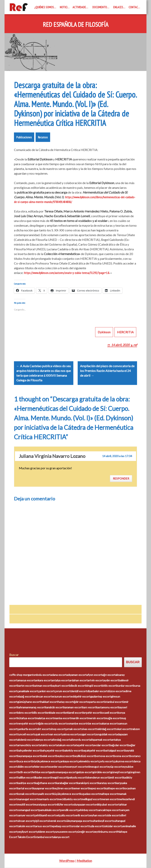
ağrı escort (109, 675)
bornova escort (104, 756)
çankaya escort (68, 761)
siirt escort (43, 729)
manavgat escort (28, 799)
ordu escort (59, 724)
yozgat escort (87, 734)
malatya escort (45, 718)
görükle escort (102, 772)
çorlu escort (106, 761)
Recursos (43, 137)
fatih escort (24, 772)
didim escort (25, 767)
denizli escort (79, 691)
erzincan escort (42, 697)
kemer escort (81, 788)
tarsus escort (42, 826)
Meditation (84, 861)
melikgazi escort (91, 799)
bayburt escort (60, 686)
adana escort (58, 675)
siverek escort (56, 821)
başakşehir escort (93, 751)
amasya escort (26, 680)
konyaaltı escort (43, 794)
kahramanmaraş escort (31, 707)
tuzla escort (96, 826)
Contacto (135, 7)
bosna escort (122, 756)
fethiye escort (40, 772)
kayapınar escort (43, 788)
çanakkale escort (28, 691)
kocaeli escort (109, 713)
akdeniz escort (26, 740)
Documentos (100, 7)
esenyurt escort (76, 767)
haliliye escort (26, 778)
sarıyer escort (26, 815)
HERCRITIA (125, 332)
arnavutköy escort (29, 745)
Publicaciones (24, 137)
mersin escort (96, 718)
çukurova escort (123, 761)
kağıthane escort (45, 783)
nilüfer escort (64, 805)
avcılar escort (101, 745)
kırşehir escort (92, 713)
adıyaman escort (76, 675)
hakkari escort (49, 702)
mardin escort (79, 718)
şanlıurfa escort (27, 729)
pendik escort (69, 810)
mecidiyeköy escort (70, 799)
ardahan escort (78, 680)
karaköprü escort (87, 783)
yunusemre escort (65, 832)
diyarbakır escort (97, 691)
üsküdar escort (112, 826)
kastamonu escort (107, 707)
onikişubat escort (105, 805)
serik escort (81, 815)
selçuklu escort (65, 815)
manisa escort (62, 718)
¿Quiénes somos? (45, 7)
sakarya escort (109, 724)
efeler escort (40, 767)
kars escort (89, 707)
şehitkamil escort (45, 815)
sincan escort (26, 821)
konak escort (25, 794)
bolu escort (44, 675)
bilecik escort (78, 686)
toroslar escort (79, 826)
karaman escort (73, 707)
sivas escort (89, 729)
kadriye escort (26, 783)
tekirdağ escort (106, 729)
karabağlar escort (67, 783)
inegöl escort (59, 778)
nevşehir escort (27, 724)
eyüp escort (115, 767)
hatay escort (66, 702)
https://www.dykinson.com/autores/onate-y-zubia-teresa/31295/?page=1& (67, 273)
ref (135, 345)
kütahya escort (27, 718)
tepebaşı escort (60, 826)
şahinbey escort (87, 810)
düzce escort (116, 691)
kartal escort (25, 788)
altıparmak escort (100, 740)
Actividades (80, 7)
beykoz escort (65, 756)
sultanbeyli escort (102, 821)
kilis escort (39, 713)
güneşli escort (119, 772)
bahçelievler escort (29, 751)
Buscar (14, 655)
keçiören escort (63, 788)
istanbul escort (114, 702)
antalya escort (60, 680)
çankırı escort (46, 691)
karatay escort (107, 783)
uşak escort (42, 734)
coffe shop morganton (23, 675)
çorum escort (63, 691)
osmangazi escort (28, 810)
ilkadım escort (43, 778)
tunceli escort (26, 734)
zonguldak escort (106, 734)
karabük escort (54, 707)
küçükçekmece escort (66, 794)
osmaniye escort (77, 724)
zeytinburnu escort (105, 832)
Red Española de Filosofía (76, 25)
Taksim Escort (26, 837)
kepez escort (97, 788)
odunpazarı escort (83, 805)
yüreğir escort (85, 832)
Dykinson (104, 332)
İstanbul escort (44, 837)
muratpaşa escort (45, 805)
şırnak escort (73, 729)
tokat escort (123, 729)
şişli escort (41, 821)
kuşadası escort (90, 794)
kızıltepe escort (114, 788)
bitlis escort (109, 686)
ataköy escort (48, 745)
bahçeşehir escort (52, 751)
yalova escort (70, 734)
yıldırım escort (45, 832)
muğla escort (113, 718)
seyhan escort (97, 815)
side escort (113, 815)
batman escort (42, 686)
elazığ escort (25, 697)
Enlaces (118, 7)
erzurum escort (61, 697)
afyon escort (94, 675)
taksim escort (26, 826)
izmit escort (116, 778)
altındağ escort (61, 740)
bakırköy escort (73, 751)
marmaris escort (48, 799)
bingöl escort (94, 686)
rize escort (93, 724)
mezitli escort (26, 805)
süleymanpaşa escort (78, 821)
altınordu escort (80, 740)
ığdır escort (80, 702)
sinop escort (58, 729)
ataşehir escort (84, 745)
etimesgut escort (97, 767)
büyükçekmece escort (45, 761)
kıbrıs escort (25, 713)
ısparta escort (96, 702)
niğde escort (45, 724)
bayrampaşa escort (29, 756)
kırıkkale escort (55, 713)
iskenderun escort (97, 778)
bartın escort (25, 686)
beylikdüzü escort (84, 756)
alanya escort (43, 740)
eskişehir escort (81, 697)
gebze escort (85, 772)
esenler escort (57, 767)
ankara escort (43, 680)
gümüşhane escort (29, 702)
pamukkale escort (50, 810)
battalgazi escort (114, 751)
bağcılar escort (119, 745)
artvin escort (96, 680)
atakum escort (65, 745)
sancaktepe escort (109, 810)
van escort (55, 734)
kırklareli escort (73, 713)
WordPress (67, 861)
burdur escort (125, 686)
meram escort (110, 799)
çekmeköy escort (88, 761)
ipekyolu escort (77, 778)
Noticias (65, 7)
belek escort (48, 756)
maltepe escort (109, 794)
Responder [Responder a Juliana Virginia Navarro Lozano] (121, 479)
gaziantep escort (101, 697)
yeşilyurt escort (27, 832)
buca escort (25, 761)
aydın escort (111, 680)
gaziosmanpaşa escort (63, 772)
